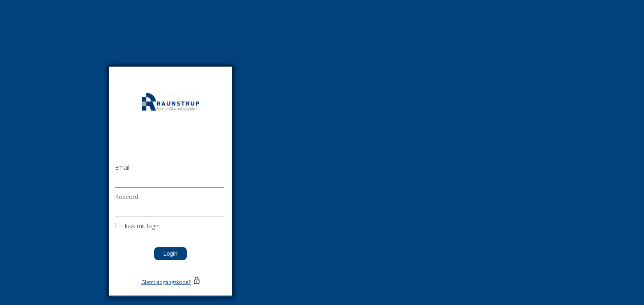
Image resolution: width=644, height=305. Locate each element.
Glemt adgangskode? (166, 282)
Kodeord (126, 197)
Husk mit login (141, 226)
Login (170, 254)
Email (122, 168)
